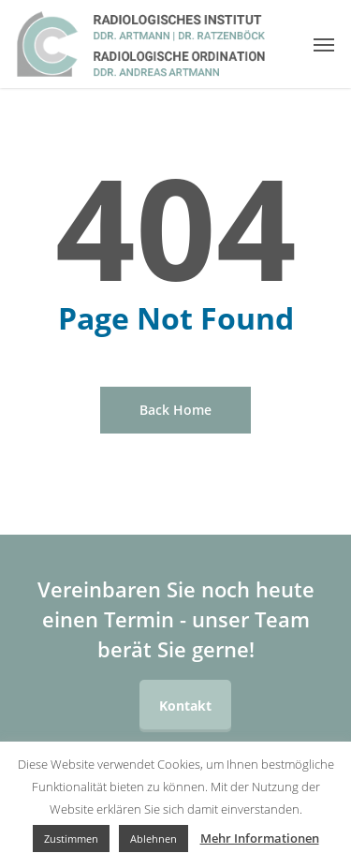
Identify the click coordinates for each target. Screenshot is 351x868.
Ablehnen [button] (154, 839)
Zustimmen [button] (71, 839)
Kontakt (185, 706)
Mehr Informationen (260, 838)
